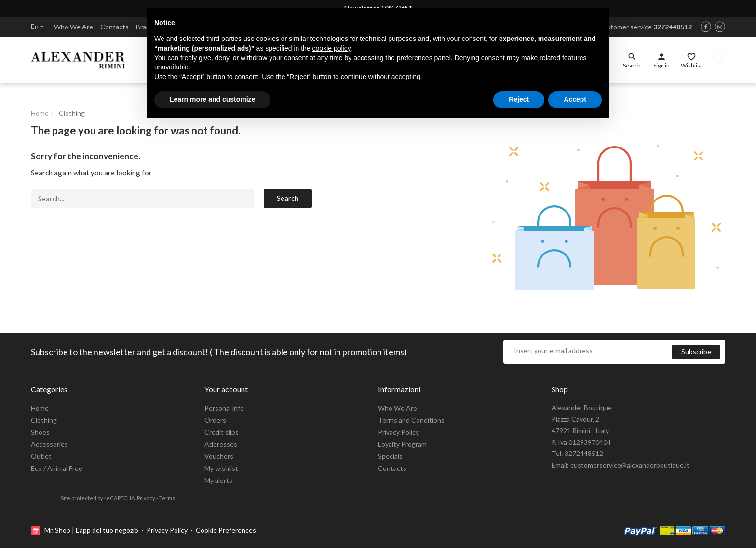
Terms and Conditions (411, 420)
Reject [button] (519, 99)
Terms (167, 498)
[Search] (142, 204)
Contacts (115, 28)
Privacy (146, 498)
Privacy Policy (398, 432)
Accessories (49, 444)
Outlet (41, 456)
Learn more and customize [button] (212, 99)
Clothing (44, 420)
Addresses (221, 444)
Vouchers (219, 456)
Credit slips (222, 432)
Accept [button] (575, 99)
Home (40, 408)
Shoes (40, 432)
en (38, 27)
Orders (215, 420)
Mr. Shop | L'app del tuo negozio (85, 530)
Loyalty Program (402, 444)
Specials (390, 456)
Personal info (224, 408)
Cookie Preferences (226, 530)
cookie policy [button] (331, 48)
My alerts (218, 480)
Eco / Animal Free (57, 468)
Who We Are (74, 28)
